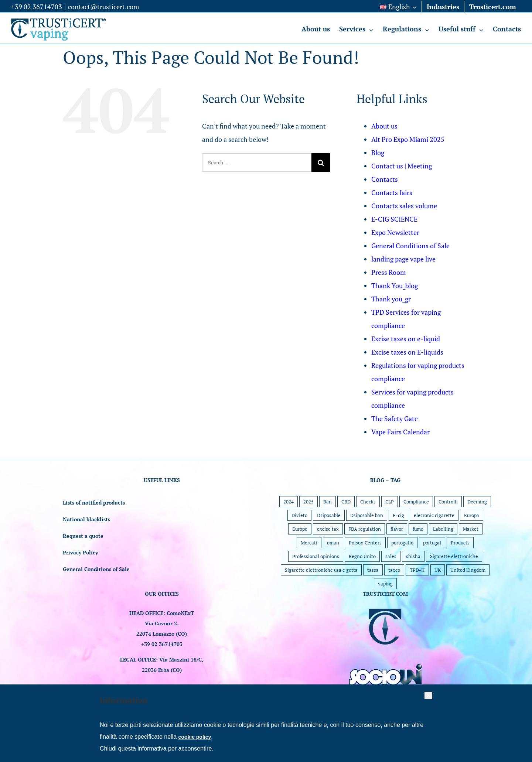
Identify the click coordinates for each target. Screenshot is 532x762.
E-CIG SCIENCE (394, 219)
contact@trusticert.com (104, 7)
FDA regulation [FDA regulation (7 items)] (365, 529)
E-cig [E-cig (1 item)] (398, 515)
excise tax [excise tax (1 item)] (328, 529)
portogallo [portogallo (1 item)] (402, 543)
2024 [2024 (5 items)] (289, 502)
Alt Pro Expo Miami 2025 (408, 139)
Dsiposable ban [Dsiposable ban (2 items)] (367, 515)
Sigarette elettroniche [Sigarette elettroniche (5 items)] (454, 556)
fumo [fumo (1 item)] (418, 529)
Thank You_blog (395, 286)
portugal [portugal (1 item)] (432, 543)
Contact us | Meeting (402, 166)
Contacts (385, 179)
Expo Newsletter (395, 232)
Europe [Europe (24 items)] (300, 529)
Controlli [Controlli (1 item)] (448, 502)
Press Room (389, 272)
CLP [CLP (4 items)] (390, 502)
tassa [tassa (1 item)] (373, 570)
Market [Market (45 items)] (471, 529)
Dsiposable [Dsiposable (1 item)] (329, 515)
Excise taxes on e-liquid (406, 339)
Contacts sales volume (404, 206)
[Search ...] (257, 163)
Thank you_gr (391, 299)
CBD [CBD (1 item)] (346, 502)
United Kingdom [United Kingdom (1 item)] (468, 570)
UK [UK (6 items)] (438, 570)
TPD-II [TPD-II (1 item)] (417, 570)
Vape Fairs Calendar (400, 432)
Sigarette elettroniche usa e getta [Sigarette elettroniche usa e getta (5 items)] (321, 570)
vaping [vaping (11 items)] (385, 584)
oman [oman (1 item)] (333, 543)
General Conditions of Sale (410, 246)
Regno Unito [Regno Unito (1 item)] (362, 556)
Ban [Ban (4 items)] (328, 502)
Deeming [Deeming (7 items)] (477, 502)
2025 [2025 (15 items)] (308, 502)
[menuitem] (398, 7)
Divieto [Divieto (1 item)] (299, 515)
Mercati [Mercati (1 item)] (309, 543)
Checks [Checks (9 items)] (368, 502)
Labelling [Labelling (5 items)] (443, 529)
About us (384, 126)
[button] (428, 696)
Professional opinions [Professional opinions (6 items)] (316, 556)
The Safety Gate (395, 418)
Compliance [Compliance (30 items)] (416, 502)
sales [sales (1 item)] (391, 556)
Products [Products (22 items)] (460, 543)
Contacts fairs (392, 192)
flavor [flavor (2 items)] (397, 529)
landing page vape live (403, 259)
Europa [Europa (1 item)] (472, 515)
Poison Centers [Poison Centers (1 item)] (365, 543)
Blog (378, 153)
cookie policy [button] (195, 737)
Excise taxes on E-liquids (407, 352)
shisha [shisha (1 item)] (413, 556)
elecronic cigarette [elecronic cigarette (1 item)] (434, 515)
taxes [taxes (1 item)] (394, 570)
